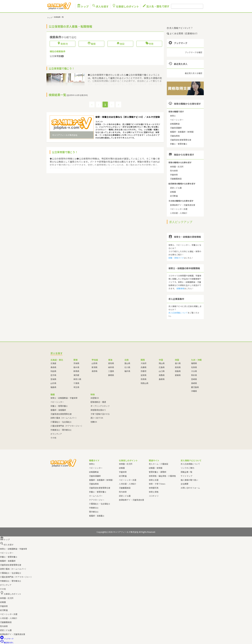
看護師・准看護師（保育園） (183, 132)
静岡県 (111, 375)
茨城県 (76, 363)
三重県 (111, 371)
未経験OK (95, 398)
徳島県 (178, 371)
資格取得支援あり (98, 410)
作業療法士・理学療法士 (61, 430)
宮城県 (53, 379)
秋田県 (53, 371)
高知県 (178, 367)
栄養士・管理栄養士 (179, 144)
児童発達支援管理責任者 (181, 140)
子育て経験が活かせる (100, 414)
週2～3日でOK (97, 418)
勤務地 (63, 44)
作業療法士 (94, 508)
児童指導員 (175, 136)
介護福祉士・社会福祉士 (61, 422)
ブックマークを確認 (194, 52)
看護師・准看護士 (97, 516)
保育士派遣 (154, 480)
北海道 (53, 363)
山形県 (53, 383)
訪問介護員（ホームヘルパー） (64, 418)
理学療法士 (94, 512)
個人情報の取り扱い (189, 480)
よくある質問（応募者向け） (183, 33)
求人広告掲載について (178, 313)
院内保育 (174, 171)
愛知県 (111, 363)
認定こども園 (176, 188)
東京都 (76, 375)
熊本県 (194, 375)
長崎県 (194, 383)
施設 (120, 44)
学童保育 (174, 175)
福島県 (53, 387)
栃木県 (76, 367)
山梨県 (94, 363)
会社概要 (184, 484)
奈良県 (144, 379)
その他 (53, 438)
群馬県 (76, 371)
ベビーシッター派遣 (179, 209)
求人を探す (100, 6)
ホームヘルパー (96, 496)
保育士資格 (154, 492)
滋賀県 (144, 375)
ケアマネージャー (97, 500)
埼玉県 (76, 387)
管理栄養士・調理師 (157, 472)
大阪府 (144, 363)
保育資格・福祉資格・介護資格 (162, 476)
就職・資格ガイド (176, 258)
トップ (83, 6)
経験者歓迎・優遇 (98, 402)
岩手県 (53, 375)
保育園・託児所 (177, 167)
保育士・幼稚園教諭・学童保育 (64, 398)
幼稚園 (173, 192)
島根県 (162, 379)
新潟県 (94, 367)
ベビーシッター (177, 120)
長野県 (94, 371)
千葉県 (76, 383)
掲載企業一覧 (186, 472)
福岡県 (194, 363)
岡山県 (162, 363)
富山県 (127, 363)
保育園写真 (154, 488)
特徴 (149, 44)
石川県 (127, 367)
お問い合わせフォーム (190, 488)
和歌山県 (144, 383)
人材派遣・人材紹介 (179, 213)
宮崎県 (194, 379)
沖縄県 (194, 391)
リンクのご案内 (187, 468)
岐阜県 (111, 367)
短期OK (94, 422)
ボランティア (56, 434)
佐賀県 (194, 367)
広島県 (162, 367)
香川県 (178, 363)
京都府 (144, 371)
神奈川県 (77, 379)
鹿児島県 (195, 387)
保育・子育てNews (157, 484)
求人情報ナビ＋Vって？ (180, 28)
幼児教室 (174, 196)
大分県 (194, 371)
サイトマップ (186, 476)
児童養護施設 (176, 179)
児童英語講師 (176, 128)
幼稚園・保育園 (156, 468)
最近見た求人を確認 (194, 73)
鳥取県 (162, 375)
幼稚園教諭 (175, 124)
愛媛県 (178, 375)
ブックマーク (7, 639)
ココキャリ (154, 496)
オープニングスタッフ (100, 406)
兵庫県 (144, 367)
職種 (92, 44)
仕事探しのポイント (126, 6)
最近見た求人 (7, 642)
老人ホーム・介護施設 (158, 464)
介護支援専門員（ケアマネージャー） (67, 426)
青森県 (53, 367)
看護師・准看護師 (58, 410)
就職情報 (180, 288)
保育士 (173, 116)
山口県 (162, 371)
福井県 (127, 371)
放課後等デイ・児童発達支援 (183, 205)
